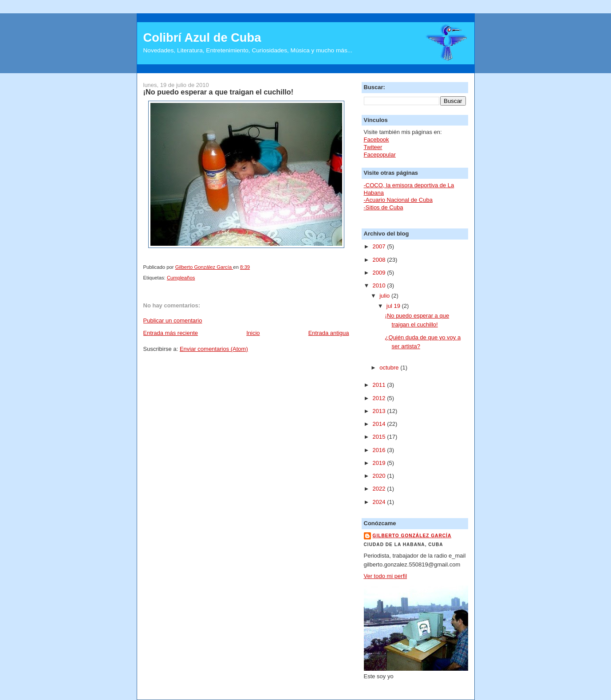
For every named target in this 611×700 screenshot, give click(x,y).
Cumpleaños (181, 278)
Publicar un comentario (173, 321)
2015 (380, 437)
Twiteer (373, 147)
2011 (380, 385)
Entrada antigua (329, 333)
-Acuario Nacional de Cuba (398, 200)
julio (385, 296)
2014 (380, 424)
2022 (380, 489)
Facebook (376, 140)
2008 (380, 260)
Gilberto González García (412, 536)
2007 (380, 246)
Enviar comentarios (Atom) (214, 349)
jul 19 (394, 306)
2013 (380, 411)
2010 (380, 285)
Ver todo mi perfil (386, 576)
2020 (380, 476)
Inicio (253, 333)
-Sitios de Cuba (384, 207)
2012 (380, 398)
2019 (380, 463)
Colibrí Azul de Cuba (202, 37)
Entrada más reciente (171, 333)
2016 (380, 450)
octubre (390, 368)
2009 (380, 273)
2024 (380, 502)
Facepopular (380, 155)
